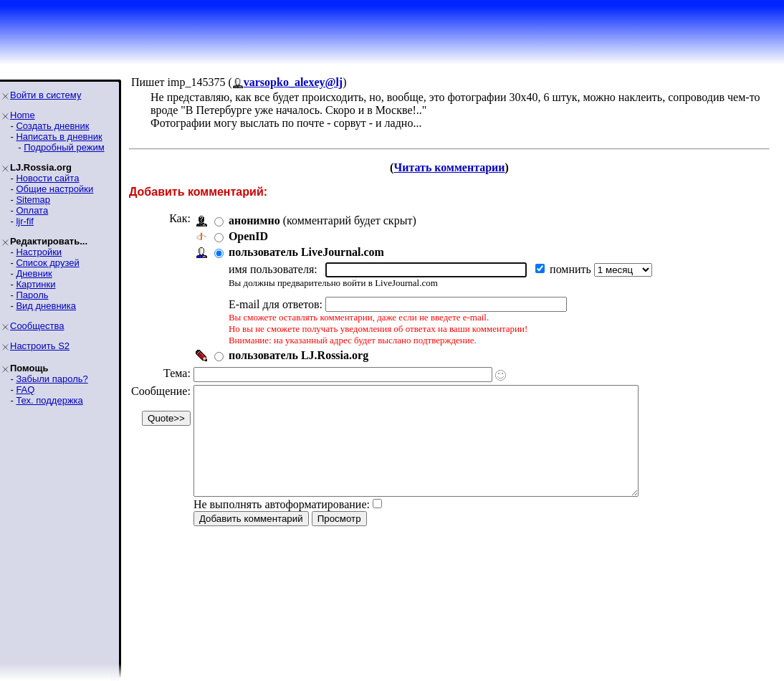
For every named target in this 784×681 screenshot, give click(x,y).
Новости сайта (47, 178)
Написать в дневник (59, 137)
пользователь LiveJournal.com (306, 252)
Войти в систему (46, 95)
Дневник (34, 273)
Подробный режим (64, 147)
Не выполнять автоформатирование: (282, 526)
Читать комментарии (449, 167)
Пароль (32, 295)
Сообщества (37, 326)
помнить (572, 269)
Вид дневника (46, 306)
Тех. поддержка (49, 400)
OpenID (248, 236)
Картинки (35, 284)
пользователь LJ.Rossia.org (298, 355)
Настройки (39, 252)
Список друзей (47, 263)
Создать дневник (52, 126)
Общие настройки (54, 189)
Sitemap (33, 200)
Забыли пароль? (52, 379)
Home (23, 115)
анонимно (254, 220)
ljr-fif (25, 221)
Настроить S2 (40, 346)
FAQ (25, 390)
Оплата (32, 210)
